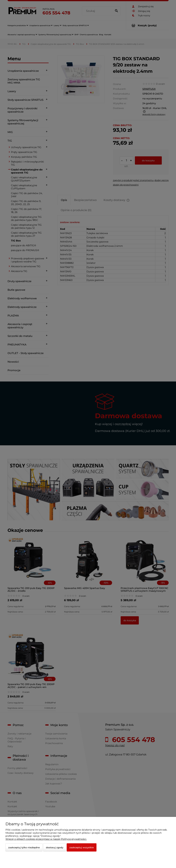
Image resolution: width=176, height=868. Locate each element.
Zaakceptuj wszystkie (82, 847)
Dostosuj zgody (55, 847)
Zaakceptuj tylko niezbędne (24, 847)
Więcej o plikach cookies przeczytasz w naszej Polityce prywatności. (46, 839)
